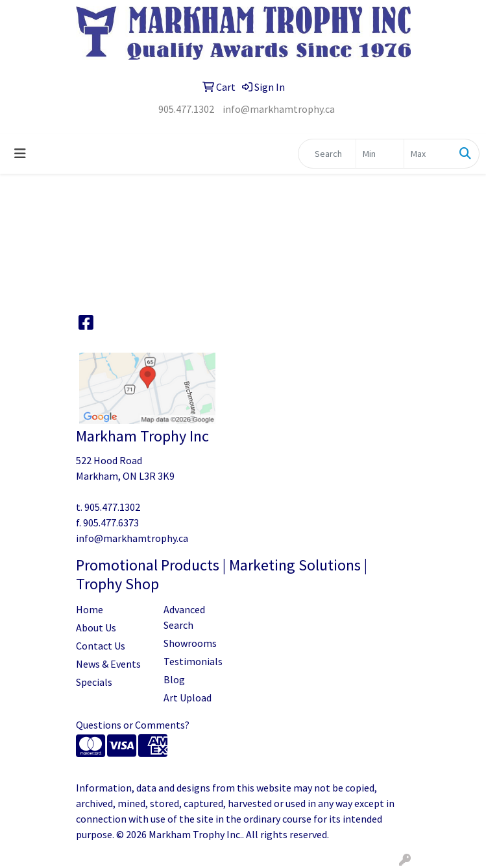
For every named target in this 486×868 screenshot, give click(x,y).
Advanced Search (184, 617)
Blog (174, 679)
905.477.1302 (186, 109)
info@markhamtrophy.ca (279, 109)
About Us (96, 628)
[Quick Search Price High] (428, 154)
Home (90, 609)
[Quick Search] (327, 154)
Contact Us (101, 646)
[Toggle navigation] (20, 154)
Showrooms (190, 643)
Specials (94, 682)
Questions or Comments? (133, 725)
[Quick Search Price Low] (380, 154)
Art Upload (188, 698)
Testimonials (193, 661)
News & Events (108, 664)
